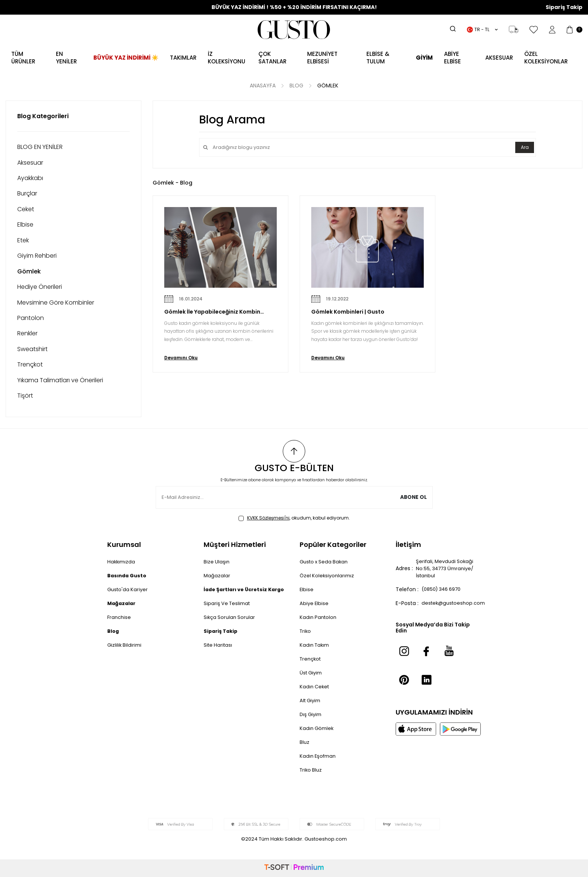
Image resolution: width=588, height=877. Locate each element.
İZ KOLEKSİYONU (226, 58)
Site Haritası (219, 653)
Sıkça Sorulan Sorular (231, 625)
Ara (524, 147)
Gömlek (328, 86)
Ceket (26, 209)
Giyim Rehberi (37, 256)
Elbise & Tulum (378, 58)
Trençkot (30, 364)
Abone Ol (413, 497)
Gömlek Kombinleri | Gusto (348, 312)
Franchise (120, 617)
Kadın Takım (316, 645)
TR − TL (482, 29)
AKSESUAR (499, 58)
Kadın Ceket (315, 686)
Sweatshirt (32, 349)
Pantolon (31, 318)
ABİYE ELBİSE (452, 58)
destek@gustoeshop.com (455, 605)
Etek (23, 240)
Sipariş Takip (564, 7)
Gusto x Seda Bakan (325, 562)
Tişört (25, 396)
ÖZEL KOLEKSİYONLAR (546, 58)
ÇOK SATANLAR (272, 58)
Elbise (25, 225)
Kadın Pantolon (319, 617)
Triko (306, 631)
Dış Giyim (312, 714)
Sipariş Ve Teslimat (228, 611)
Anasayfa (263, 86)
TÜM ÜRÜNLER (23, 58)
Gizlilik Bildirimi (125, 645)
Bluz (305, 742)
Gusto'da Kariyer (129, 589)
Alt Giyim (311, 700)
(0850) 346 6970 (444, 591)
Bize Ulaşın (217, 562)
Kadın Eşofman (319, 756)
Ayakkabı (30, 178)
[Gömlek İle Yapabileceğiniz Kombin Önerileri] (220, 247)
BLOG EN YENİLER (40, 147)
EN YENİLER (66, 58)
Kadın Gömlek (318, 728)
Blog (296, 86)
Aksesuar (30, 163)
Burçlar (27, 193)
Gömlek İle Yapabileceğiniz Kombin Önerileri (212, 312)
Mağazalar (217, 575)
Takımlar (183, 58)
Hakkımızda (122, 562)
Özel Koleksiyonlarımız (328, 575)
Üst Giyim (312, 673)
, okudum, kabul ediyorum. (294, 518)
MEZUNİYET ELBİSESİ (322, 58)
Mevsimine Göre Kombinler (56, 303)
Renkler (27, 333)
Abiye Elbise (315, 603)
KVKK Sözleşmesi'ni (268, 518)
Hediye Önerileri (40, 287)
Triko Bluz (312, 770)
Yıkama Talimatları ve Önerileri (60, 380)
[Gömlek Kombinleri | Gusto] (367, 247)
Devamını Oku (181, 358)
